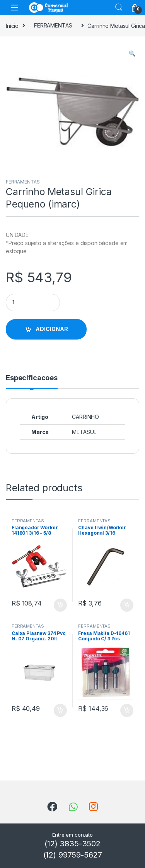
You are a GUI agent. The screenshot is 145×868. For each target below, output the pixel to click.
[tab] (32, 381)
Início (12, 25)
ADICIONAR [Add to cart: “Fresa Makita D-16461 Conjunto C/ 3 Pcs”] (127, 710)
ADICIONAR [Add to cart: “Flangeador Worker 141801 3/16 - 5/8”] (60, 605)
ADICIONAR (52, 329)
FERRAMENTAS (53, 25)
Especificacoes (32, 378)
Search (119, 7)
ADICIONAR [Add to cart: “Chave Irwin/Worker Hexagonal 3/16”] (127, 605)
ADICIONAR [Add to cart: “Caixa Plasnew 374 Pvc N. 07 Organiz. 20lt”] (60, 710)
